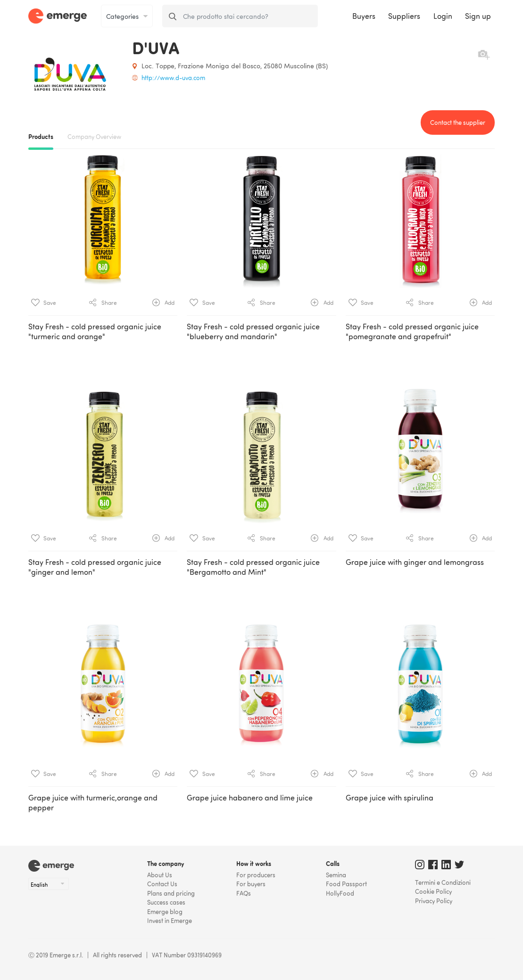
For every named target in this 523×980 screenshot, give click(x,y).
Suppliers (404, 16)
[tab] (261, 481)
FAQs (244, 893)
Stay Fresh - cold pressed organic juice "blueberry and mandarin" (253, 331)
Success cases (166, 902)
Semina (336, 875)
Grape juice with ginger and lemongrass (415, 562)
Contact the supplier (458, 122)
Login (443, 16)
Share (103, 302)
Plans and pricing (171, 893)
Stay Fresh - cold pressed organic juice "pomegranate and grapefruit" (412, 331)
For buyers (251, 884)
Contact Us (162, 884)
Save (44, 302)
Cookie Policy (433, 891)
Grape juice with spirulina (390, 798)
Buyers (364, 16)
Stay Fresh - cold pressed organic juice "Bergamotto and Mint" (253, 567)
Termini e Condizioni (443, 882)
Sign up (478, 16)
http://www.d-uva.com (173, 78)
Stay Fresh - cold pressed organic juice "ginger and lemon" (95, 567)
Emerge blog (165, 912)
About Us (160, 875)
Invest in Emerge (170, 921)
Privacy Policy (434, 901)
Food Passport (346, 884)
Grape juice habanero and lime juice (250, 798)
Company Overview (94, 137)
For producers (256, 875)
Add (163, 302)
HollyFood (340, 893)
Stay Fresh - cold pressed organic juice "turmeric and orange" (95, 331)
